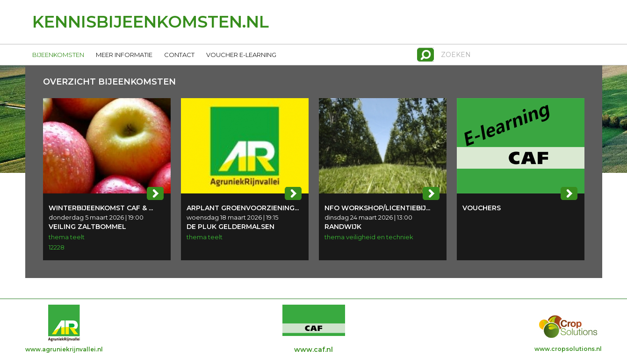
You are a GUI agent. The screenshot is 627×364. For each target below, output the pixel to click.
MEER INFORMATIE (124, 55)
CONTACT (179, 55)
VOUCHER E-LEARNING (241, 55)
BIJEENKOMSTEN (58, 55)
